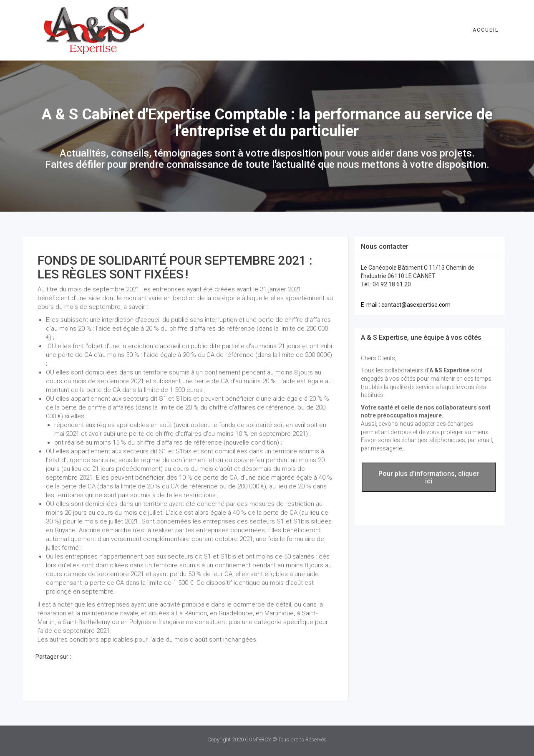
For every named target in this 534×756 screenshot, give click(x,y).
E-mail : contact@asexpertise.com (406, 305)
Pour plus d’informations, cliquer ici (429, 477)
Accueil (486, 30)
